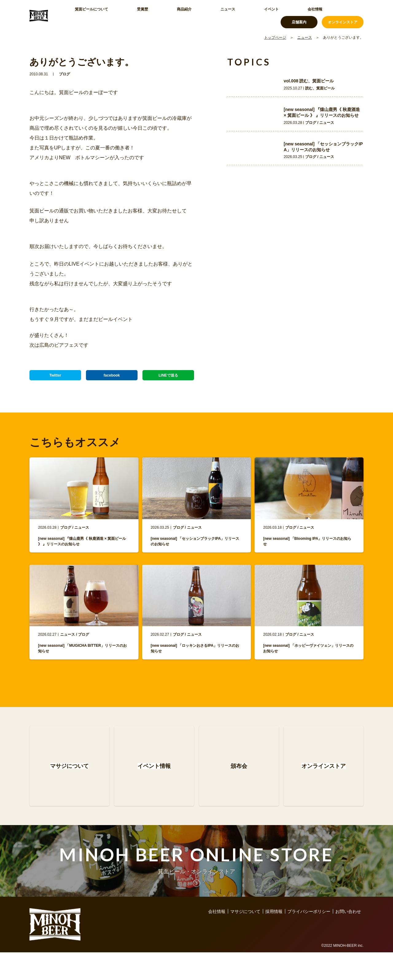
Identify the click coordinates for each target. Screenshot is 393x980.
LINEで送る (168, 378)
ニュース (182, 15)
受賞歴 (127, 15)
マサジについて (245, 939)
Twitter (55, 378)
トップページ (275, 38)
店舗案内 (299, 15)
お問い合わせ (348, 939)
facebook (112, 378)
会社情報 (240, 15)
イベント (211, 15)
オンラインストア (343, 15)
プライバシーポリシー (309, 939)
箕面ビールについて (89, 15)
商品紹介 (154, 15)
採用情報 (274, 939)
